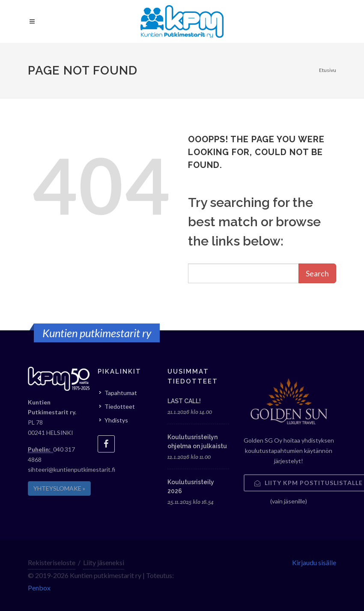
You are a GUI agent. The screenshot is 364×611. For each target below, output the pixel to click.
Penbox (39, 588)
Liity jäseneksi (104, 562)
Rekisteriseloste (52, 562)
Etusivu (328, 70)
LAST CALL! (184, 401)
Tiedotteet (120, 406)
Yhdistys (116, 420)
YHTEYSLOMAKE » (59, 488)
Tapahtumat (121, 393)
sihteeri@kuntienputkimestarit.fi (72, 469)
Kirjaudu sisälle (314, 562)
